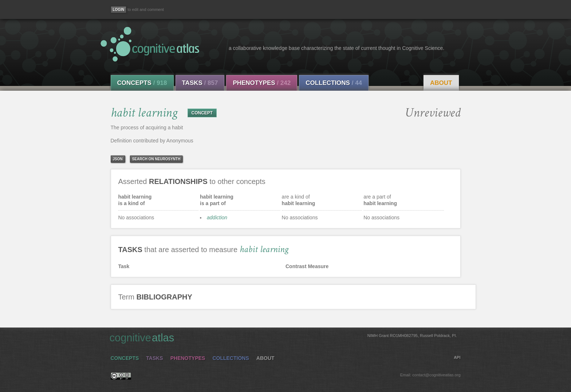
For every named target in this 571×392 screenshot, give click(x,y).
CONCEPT (202, 113)
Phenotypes (262, 83)
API (457, 357)
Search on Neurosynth (156, 159)
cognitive (283, 337)
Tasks (200, 83)
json (118, 159)
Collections (334, 83)
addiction (217, 217)
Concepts (142, 83)
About (441, 83)
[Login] (119, 10)
